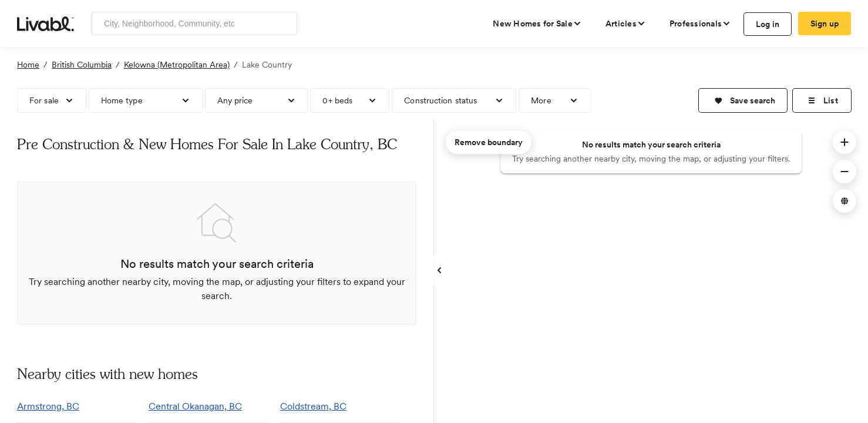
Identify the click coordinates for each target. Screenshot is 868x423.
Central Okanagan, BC (195, 406)
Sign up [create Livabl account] (825, 23)
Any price (235, 100)
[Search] (284, 23)
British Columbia (82, 65)
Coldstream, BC (313, 406)
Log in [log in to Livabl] (768, 24)
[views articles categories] (626, 23)
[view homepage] (46, 23)
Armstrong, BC (48, 406)
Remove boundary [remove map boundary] (489, 142)
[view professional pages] (700, 23)
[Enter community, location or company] (194, 23)
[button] (743, 100)
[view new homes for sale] (537, 23)
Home (28, 65)
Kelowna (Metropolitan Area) (177, 65)
